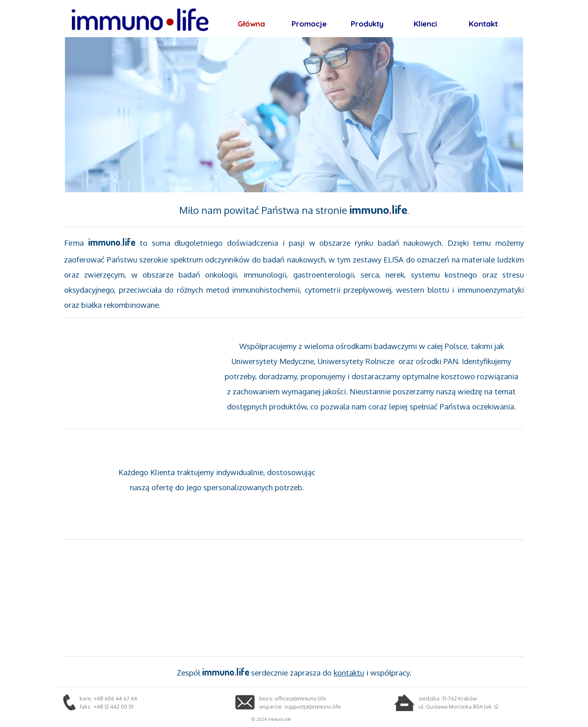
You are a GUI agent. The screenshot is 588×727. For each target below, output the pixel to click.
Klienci (425, 24)
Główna (251, 24)
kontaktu (349, 673)
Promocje (309, 24)
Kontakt (483, 24)
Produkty (367, 24)
